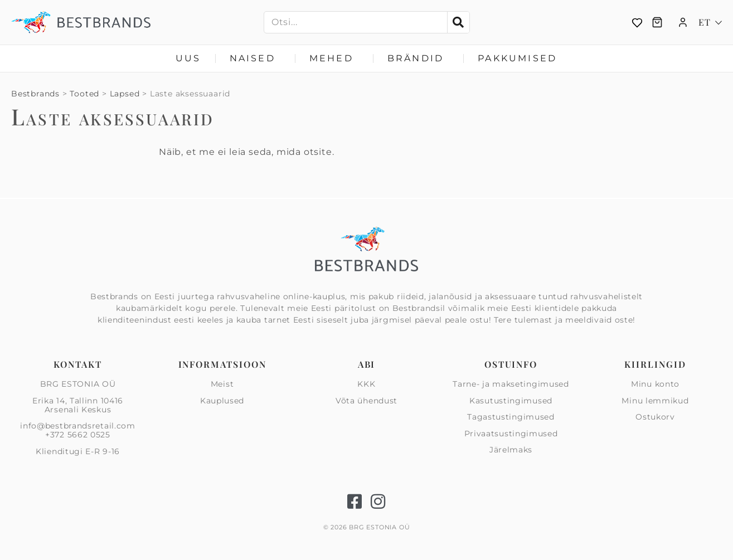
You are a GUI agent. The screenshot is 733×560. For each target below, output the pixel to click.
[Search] (458, 22)
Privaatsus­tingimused (511, 434)
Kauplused (222, 401)
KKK (366, 384)
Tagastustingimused (511, 417)
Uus (188, 58)
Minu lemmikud (655, 401)
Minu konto (655, 384)
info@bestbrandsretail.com (78, 426)
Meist (222, 384)
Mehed (334, 59)
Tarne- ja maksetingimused (511, 384)
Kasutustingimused (511, 401)
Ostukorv (655, 417)
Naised (255, 59)
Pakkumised (517, 58)
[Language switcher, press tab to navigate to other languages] (710, 22)
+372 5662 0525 (78, 435)
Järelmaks (511, 450)
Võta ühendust (366, 401)
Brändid (418, 59)
